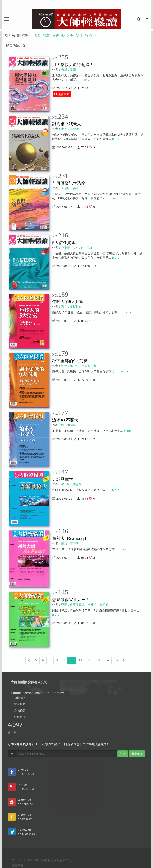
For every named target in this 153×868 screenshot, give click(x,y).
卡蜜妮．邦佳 (91, 366)
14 (107, 660)
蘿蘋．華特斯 (70, 543)
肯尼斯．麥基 (70, 188)
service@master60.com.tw (43, 693)
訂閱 (123, 754)
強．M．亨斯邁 (71, 484)
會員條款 (20, 704)
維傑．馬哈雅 (70, 366)
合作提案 (20, 717)
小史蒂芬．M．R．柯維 (77, 248)
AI (96, 35)
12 (89, 660)
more (86, 80)
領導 (79, 35)
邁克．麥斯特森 (72, 307)
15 (116, 660)
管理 (37, 35)
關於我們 (20, 698)
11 (80, 660)
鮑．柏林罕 (69, 425)
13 (98, 660)
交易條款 (20, 710)
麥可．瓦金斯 (70, 129)
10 (73, 660)
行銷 (89, 35)
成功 (56, 35)
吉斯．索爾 (69, 70)
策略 (71, 35)
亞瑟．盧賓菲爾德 (73, 605)
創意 (46, 35)
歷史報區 (137, 754)
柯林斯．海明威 (98, 605)
